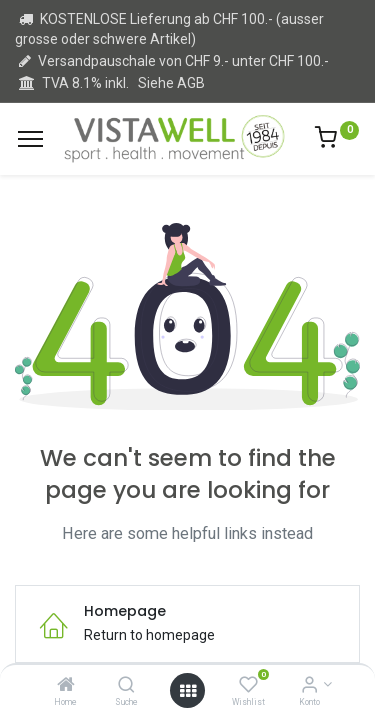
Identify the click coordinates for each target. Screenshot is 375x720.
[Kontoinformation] (309, 686)
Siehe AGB (171, 83)
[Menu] (30, 139)
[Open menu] (188, 691)
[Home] (66, 686)
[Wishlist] (248, 686)
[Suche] (126, 686)
